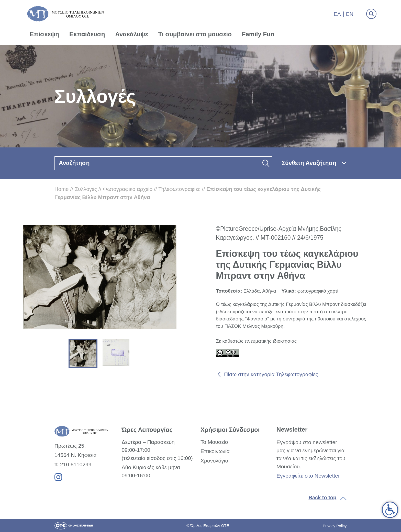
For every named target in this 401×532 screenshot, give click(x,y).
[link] (390, 510)
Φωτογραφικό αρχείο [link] (128, 189)
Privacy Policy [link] (335, 526)
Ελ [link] (337, 14)
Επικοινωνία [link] (215, 451)
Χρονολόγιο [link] (214, 461)
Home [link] (62, 189)
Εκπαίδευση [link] (87, 34)
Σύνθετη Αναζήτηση (309, 163)
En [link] (350, 14)
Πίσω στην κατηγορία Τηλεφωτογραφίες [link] (271, 374)
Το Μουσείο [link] (214, 442)
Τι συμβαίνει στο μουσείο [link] (195, 34)
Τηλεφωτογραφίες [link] (179, 189)
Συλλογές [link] (86, 189)
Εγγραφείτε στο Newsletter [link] (308, 476)
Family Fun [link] (258, 34)
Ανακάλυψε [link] (132, 34)
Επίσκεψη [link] (44, 34)
